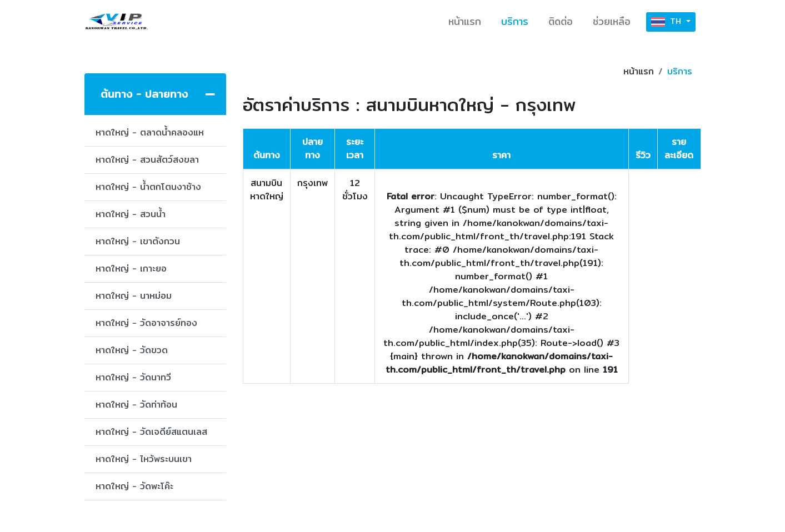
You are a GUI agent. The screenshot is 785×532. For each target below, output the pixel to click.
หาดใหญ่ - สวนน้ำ (131, 214)
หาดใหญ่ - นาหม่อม (134, 296)
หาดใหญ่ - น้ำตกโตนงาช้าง (148, 187)
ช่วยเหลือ (612, 21)
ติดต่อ (561, 21)
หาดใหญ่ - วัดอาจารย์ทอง (146, 323)
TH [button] (667, 22)
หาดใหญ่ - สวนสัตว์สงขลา (147, 160)
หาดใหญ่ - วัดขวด (132, 350)
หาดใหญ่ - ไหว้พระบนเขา (144, 459)
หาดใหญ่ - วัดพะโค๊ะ (134, 486)
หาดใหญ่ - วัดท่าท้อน (136, 405)
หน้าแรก (465, 21)
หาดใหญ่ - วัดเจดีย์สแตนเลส (151, 432)
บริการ (515, 21)
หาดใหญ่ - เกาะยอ (131, 268)
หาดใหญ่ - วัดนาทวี (133, 377)
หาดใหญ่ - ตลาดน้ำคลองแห (150, 132)
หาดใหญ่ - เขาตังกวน (138, 241)
